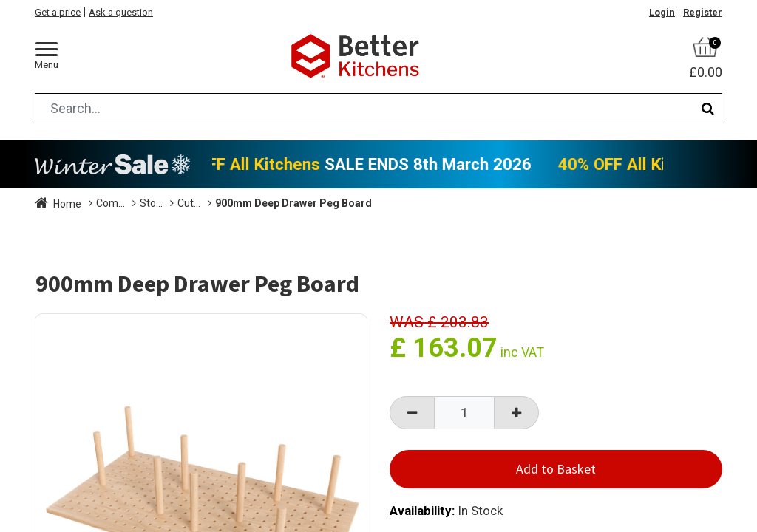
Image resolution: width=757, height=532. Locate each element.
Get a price (58, 12)
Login (662, 12)
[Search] (708, 108)
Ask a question (121, 12)
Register (703, 12)
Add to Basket (556, 469)
